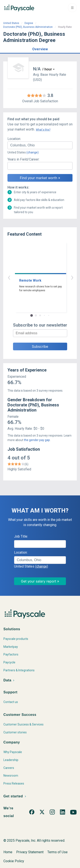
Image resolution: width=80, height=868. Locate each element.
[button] (40, 48)
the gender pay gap (37, 440)
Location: (14, 139)
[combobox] (40, 145)
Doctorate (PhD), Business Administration (28, 27)
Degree (29, 23)
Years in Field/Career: (23, 159)
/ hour (47, 69)
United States (11, 23)
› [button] (45, 277)
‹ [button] (35, 277)
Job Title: (21, 536)
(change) (33, 152)
